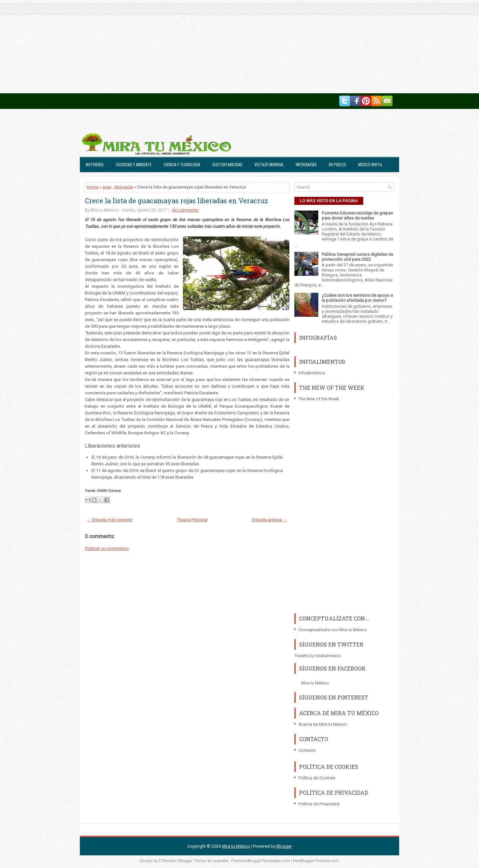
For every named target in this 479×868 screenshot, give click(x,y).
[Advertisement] (200, 47)
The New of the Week (319, 399)
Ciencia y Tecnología (182, 164)
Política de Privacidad (319, 804)
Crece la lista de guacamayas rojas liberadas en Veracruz (176, 201)
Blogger (284, 846)
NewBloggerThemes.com (316, 861)
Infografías (306, 164)
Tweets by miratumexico (318, 656)
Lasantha (220, 861)
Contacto (307, 750)
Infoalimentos (312, 373)
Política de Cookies (317, 778)
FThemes (167, 861)
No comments (185, 210)
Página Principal (192, 520)
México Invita (370, 164)
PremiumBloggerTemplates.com (261, 861)
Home (93, 187)
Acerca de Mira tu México (323, 724)
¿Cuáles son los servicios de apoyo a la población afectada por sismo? (357, 298)
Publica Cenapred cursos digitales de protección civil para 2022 (357, 257)
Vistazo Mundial (269, 164)
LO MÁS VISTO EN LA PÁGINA (329, 201)
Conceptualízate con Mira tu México (333, 630)
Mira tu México (315, 683)
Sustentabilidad (227, 164)
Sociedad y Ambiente (134, 164)
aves (107, 187)
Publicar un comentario (107, 548)
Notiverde (95, 164)
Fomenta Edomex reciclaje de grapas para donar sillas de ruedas (357, 216)
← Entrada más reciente (110, 520)
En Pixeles (337, 164)
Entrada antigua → (270, 520)
